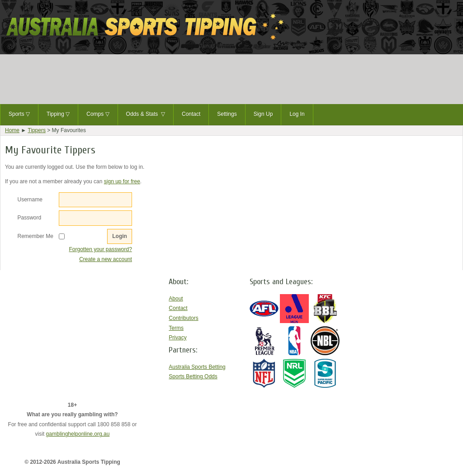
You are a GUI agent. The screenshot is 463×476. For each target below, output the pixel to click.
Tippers (37, 130)
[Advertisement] (231, 79)
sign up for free (122, 181)
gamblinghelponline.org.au (78, 434)
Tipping (58, 114)
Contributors (183, 318)
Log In (297, 114)
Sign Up (263, 114)
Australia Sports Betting (197, 367)
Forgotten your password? (100, 249)
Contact (191, 114)
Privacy (177, 338)
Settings (227, 114)
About (176, 299)
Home (12, 130)
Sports (19, 114)
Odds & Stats (146, 114)
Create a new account (106, 259)
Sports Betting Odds (193, 376)
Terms (176, 328)
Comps (98, 114)
